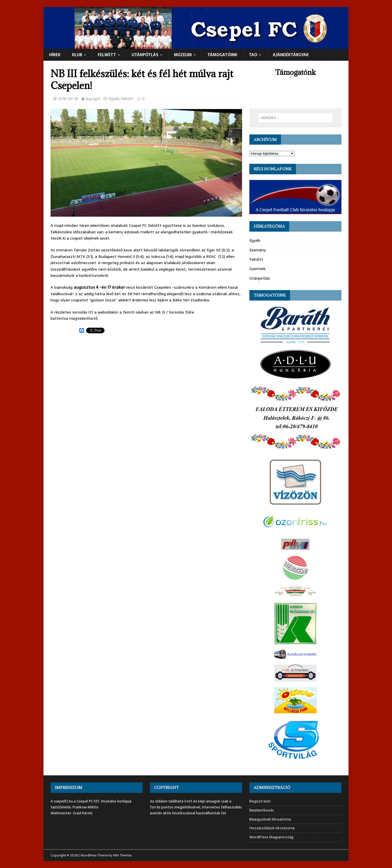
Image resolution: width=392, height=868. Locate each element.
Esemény (258, 250)
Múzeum (183, 55)
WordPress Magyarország (271, 837)
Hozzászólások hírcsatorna (272, 828)
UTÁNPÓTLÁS (145, 55)
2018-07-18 (68, 99)
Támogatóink (222, 55)
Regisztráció (260, 801)
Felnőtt (107, 55)
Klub (77, 55)
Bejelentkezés (262, 810)
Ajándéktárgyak (291, 55)
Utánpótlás (260, 278)
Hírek (55, 55)
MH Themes (122, 855)
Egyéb (114, 99)
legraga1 (93, 99)
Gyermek (257, 269)
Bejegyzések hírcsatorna (270, 819)
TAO (253, 55)
